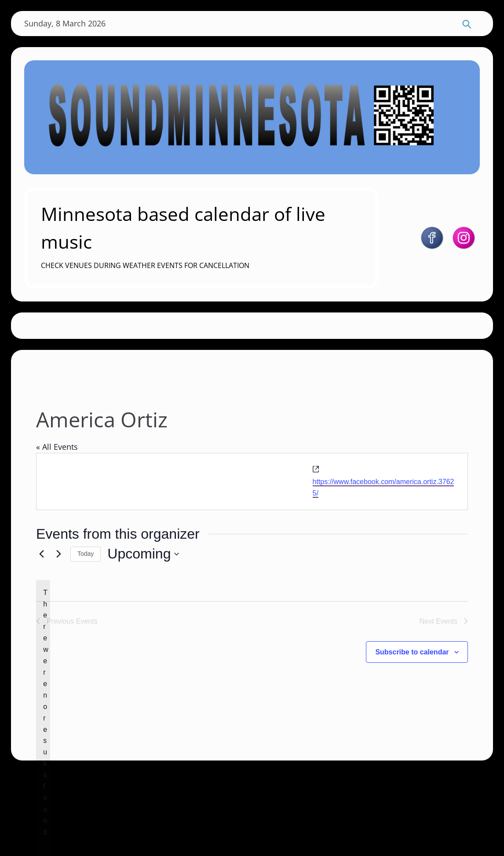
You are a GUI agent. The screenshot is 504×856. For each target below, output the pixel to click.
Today (86, 554)
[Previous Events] (41, 554)
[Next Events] (58, 554)
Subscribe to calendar (412, 652)
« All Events (57, 447)
